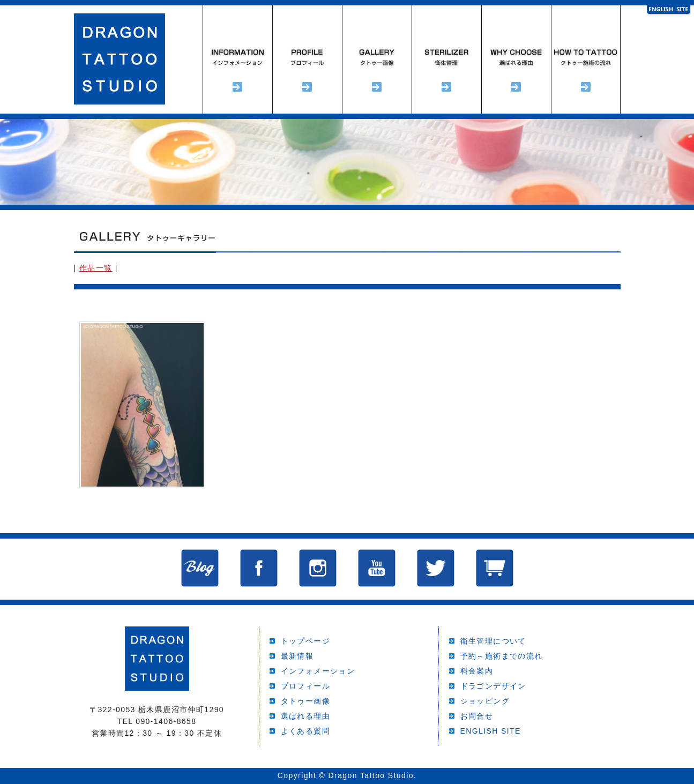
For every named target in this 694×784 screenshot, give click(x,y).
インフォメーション (237, 59)
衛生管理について (493, 641)
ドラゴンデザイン (493, 686)
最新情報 (297, 656)
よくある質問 (305, 731)
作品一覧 (96, 268)
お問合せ (477, 716)
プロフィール (307, 59)
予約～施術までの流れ (586, 59)
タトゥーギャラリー (377, 59)
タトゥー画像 (305, 701)
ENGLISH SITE (491, 731)
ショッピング (485, 701)
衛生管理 (446, 59)
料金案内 (477, 671)
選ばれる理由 (516, 59)
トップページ (305, 641)
